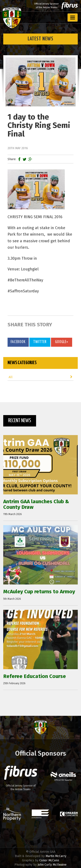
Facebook (18, 342)
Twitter (40, 342)
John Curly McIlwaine (52, 865)
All (40, 377)
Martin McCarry (56, 856)
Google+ (62, 342)
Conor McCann (49, 860)
